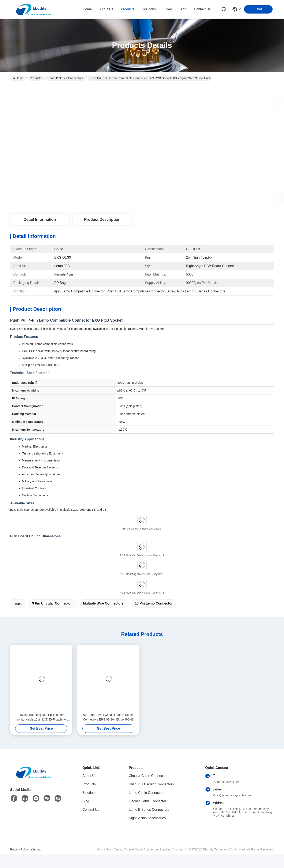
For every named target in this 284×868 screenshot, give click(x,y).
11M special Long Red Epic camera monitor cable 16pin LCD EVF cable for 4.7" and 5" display (41, 717)
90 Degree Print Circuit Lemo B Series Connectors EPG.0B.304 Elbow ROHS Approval (108, 717)
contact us (202, 9)
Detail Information (40, 220)
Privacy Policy (19, 849)
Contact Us (91, 810)
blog (183, 9)
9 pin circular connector (52, 603)
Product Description (102, 220)
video (168, 9)
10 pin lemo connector (154, 603)
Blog (86, 801)
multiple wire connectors (103, 603)
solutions (149, 9)
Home (87, 9)
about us (106, 9)
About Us (89, 776)
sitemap (36, 849)
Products (36, 78)
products (128, 9)
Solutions (89, 793)
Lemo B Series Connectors (66, 78)
